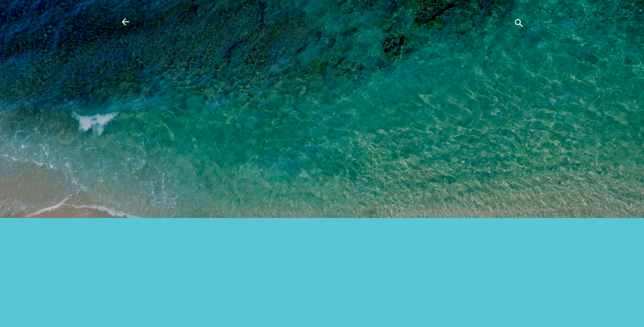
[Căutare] (519, 25)
